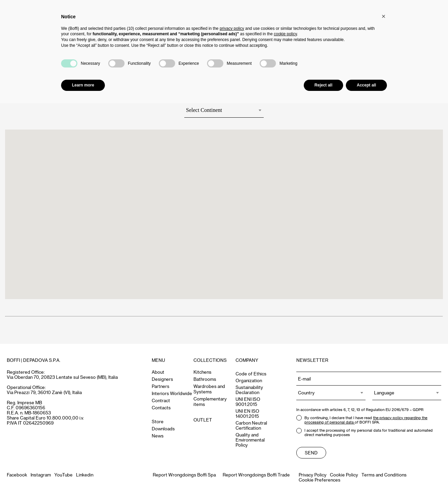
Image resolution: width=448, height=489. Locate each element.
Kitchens (202, 372)
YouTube (63, 475)
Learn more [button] (83, 85)
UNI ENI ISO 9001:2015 (248, 402)
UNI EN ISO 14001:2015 (247, 413)
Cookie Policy (344, 475)
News (158, 436)
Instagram (41, 475)
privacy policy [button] (232, 28)
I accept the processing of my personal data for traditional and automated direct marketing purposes (365, 432)
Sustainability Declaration (249, 390)
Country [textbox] (306, 393)
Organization (249, 380)
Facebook (17, 475)
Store (158, 421)
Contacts (161, 407)
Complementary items (210, 401)
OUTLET (203, 420)
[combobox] (224, 112)
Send (311, 453)
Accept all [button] (366, 85)
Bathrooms (205, 379)
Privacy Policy (313, 475)
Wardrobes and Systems (209, 389)
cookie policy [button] (285, 34)
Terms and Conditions (384, 475)
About (158, 372)
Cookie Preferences (320, 480)
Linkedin (85, 475)
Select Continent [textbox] (204, 110)
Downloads (163, 428)
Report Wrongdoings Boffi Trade (256, 475)
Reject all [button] (324, 85)
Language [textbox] (384, 393)
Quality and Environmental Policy (250, 440)
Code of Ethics (251, 374)
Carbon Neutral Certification (251, 425)
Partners (161, 386)
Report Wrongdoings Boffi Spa (184, 475)
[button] (384, 16)
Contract (161, 400)
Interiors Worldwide (172, 393)
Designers (162, 379)
